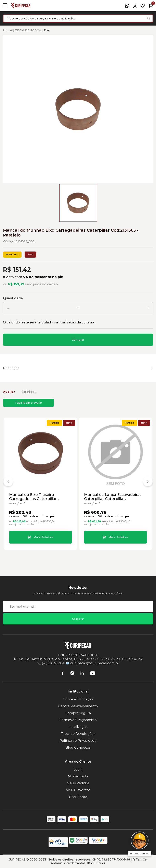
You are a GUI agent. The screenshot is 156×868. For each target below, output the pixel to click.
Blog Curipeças (78, 748)
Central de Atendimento (78, 706)
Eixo (47, 30)
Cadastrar (78, 619)
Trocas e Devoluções (78, 734)
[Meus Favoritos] (143, 6)
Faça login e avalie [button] (29, 403)
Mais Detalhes (43, 537)
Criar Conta (78, 797)
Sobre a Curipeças (78, 699)
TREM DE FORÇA (28, 30)
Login (78, 769)
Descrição (11, 368)
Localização (78, 727)
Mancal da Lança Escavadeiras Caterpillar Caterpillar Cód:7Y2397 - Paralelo (113, 497)
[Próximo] (148, 482)
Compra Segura (78, 713)
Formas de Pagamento (78, 720)
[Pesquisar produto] (149, 18)
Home (8, 30)
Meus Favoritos (78, 790)
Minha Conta (78, 776)
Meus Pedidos (78, 783)
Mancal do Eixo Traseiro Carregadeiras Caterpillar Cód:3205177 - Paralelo (33, 497)
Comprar (78, 340)
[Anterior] (8, 482)
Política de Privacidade (78, 741)
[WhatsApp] (127, 6)
